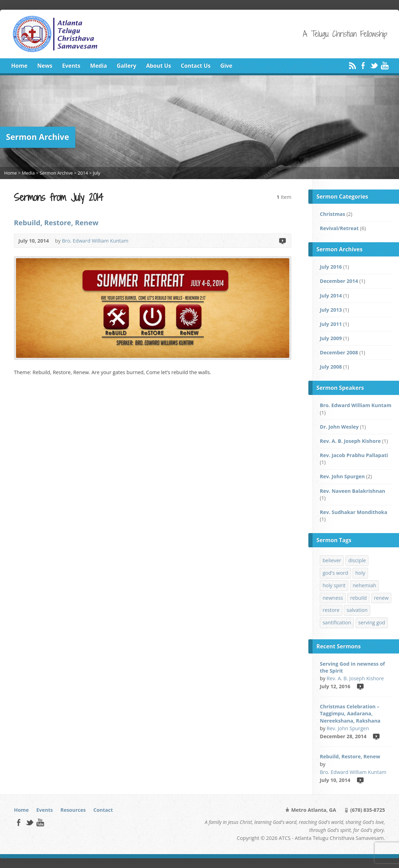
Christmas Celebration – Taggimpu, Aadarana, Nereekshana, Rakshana (350, 713)
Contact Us (196, 66)
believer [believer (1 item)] (332, 560)
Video (282, 241)
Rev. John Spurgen (342, 476)
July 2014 (331, 296)
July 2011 (331, 324)
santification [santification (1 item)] (337, 622)
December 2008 (339, 352)
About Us (158, 66)
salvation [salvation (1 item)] (357, 610)
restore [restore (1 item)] (331, 610)
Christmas (332, 214)
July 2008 (331, 367)
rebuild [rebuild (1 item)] (358, 598)
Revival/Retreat (339, 228)
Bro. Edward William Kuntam (95, 241)
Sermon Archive (56, 173)
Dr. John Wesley (339, 427)
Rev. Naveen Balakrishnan (352, 491)
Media (98, 66)
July (97, 173)
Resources (73, 810)
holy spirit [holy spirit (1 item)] (334, 585)
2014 (83, 173)
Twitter (374, 65)
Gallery (126, 66)
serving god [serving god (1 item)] (372, 622)
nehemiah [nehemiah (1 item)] (365, 585)
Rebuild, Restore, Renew (56, 222)
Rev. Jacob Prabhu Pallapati (354, 455)
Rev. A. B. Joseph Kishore (350, 441)
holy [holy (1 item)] (360, 573)
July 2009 (331, 338)
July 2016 (331, 267)
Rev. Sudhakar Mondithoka (354, 512)
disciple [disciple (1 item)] (357, 560)
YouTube (385, 65)
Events (71, 66)
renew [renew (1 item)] (381, 598)
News (45, 66)
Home (19, 66)
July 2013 (331, 310)
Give (226, 66)
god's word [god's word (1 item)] (335, 573)
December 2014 (339, 281)
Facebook (363, 65)
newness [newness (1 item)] (333, 598)
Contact (103, 810)
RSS (352, 65)
